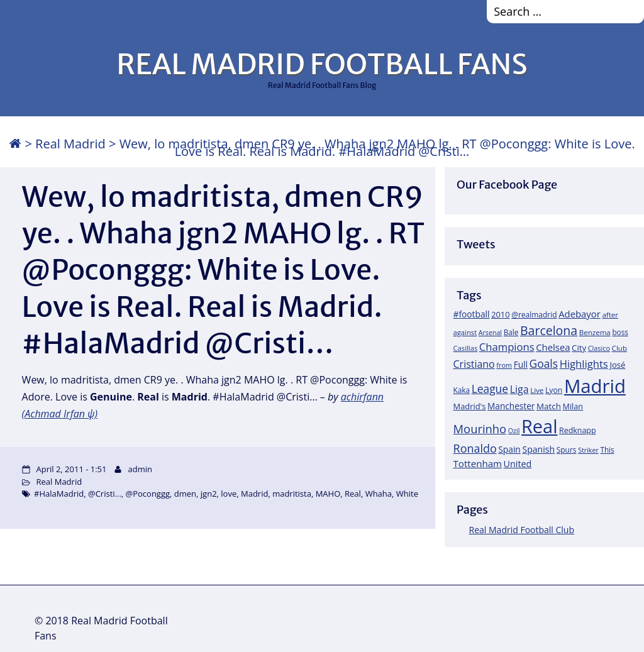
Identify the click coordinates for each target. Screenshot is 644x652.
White (407, 494)
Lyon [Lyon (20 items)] (554, 390)
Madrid (254, 494)
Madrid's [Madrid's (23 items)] (470, 406)
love (229, 494)
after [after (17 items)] (610, 315)
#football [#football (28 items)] (472, 314)
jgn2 (209, 494)
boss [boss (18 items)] (620, 332)
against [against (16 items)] (465, 332)
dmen (185, 494)
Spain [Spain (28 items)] (509, 449)
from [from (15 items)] (504, 365)
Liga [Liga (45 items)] (519, 389)
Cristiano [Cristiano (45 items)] (474, 364)
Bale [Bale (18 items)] (511, 332)
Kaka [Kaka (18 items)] (462, 390)
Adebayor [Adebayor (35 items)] (580, 314)
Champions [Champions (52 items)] (507, 347)
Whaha (379, 494)
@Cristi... (105, 494)
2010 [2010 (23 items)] (500, 314)
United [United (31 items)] (518, 464)
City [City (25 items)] (579, 348)
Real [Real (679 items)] (539, 426)
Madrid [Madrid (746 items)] (595, 386)
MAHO (328, 494)
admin (140, 469)
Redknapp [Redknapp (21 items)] (578, 430)
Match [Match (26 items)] (549, 406)
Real (353, 494)
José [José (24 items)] (617, 365)
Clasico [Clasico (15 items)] (599, 348)
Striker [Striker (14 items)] (588, 450)
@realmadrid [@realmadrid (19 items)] (534, 315)
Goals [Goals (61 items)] (544, 363)
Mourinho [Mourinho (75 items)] (480, 428)
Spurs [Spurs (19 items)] (567, 450)
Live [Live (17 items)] (537, 390)
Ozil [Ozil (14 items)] (514, 431)
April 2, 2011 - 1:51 (72, 469)
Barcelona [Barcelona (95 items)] (549, 330)
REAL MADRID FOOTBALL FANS (322, 64)
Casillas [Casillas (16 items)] (466, 348)
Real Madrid (70, 144)
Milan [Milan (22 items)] (573, 406)
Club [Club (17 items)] (619, 348)
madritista (292, 494)
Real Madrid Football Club (522, 530)
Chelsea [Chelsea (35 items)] (553, 347)
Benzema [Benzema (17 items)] (595, 332)
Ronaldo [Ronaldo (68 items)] (475, 448)
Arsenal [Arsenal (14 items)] (490, 333)
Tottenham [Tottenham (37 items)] (478, 463)
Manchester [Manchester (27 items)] (511, 406)
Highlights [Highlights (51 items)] (584, 364)
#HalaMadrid (59, 494)
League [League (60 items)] (490, 389)
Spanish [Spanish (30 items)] (538, 449)
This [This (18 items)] (607, 450)
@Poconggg (148, 494)
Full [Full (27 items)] (521, 364)
